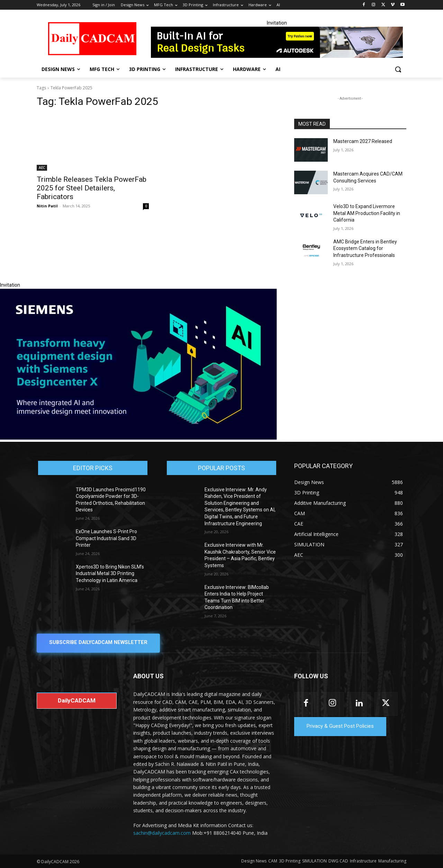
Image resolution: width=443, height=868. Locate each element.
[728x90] (277, 42)
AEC (42, 168)
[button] (398, 69)
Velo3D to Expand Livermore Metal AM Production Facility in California (367, 213)
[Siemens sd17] (138, 438)
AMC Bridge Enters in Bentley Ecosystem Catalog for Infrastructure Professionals (365, 248)
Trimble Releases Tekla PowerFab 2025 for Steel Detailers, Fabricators (92, 188)
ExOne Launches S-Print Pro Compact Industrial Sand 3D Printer (106, 538)
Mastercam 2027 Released (363, 141)
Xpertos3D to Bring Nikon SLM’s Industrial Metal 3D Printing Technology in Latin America (110, 574)
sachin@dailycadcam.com (162, 833)
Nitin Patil (47, 206)
